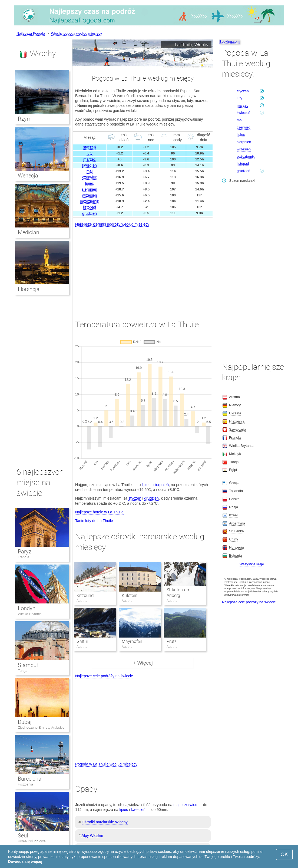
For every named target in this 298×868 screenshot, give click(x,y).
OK (284, 854)
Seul (23, 836)
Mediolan (29, 232)
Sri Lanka (236, 531)
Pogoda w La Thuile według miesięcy (106, 764)
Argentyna (237, 523)
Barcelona (30, 779)
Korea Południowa (32, 841)
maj (90, 171)
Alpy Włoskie (92, 836)
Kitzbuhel (85, 595)
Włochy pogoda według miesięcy (77, 33)
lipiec (90, 183)
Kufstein (130, 595)
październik (90, 201)
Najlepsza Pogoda (31, 33)
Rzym (25, 119)
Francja (24, 557)
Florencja (29, 289)
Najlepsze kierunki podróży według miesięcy (112, 224)
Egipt (233, 470)
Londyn (27, 608)
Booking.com (229, 42)
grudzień (90, 213)
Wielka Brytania (30, 614)
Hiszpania (25, 784)
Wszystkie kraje (252, 564)
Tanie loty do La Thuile (94, 521)
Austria (234, 397)
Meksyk (235, 454)
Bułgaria (236, 555)
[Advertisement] (143, 268)
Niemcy (235, 405)
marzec (90, 159)
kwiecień (90, 165)
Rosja (234, 507)
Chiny (234, 539)
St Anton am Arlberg (178, 593)
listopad (90, 207)
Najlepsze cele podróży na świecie (104, 676)
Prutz (172, 641)
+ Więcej (143, 663)
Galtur (82, 641)
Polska (234, 499)
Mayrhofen (132, 641)
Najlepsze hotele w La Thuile (99, 512)
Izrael (233, 515)
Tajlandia (236, 491)
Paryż (25, 552)
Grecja (234, 483)
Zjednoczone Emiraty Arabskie (41, 727)
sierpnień (90, 189)
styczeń (89, 147)
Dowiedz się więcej (25, 862)
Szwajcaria (238, 429)
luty (90, 153)
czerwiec (90, 177)
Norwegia (236, 547)
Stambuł (28, 665)
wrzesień (89, 195)
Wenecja (28, 176)
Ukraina (235, 413)
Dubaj (25, 722)
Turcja (23, 671)
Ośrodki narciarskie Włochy (105, 822)
